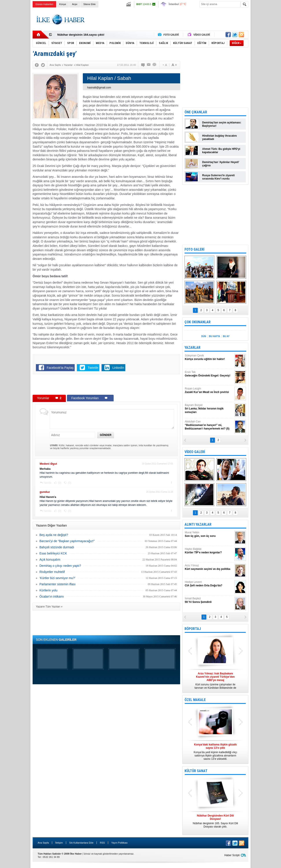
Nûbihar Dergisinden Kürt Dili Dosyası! (84, 34)
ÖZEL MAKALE (195, 700)
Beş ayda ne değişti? (54, 535)
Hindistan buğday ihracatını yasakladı (219, 137)
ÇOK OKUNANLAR (198, 322)
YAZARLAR (192, 348)
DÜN (204, 336)
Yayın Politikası (119, 843)
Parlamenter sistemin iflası (57, 584)
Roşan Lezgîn (209, 390)
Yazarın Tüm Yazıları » (49, 607)
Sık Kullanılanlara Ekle (81, 843)
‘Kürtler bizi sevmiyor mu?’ (57, 578)
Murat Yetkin (209, 534)
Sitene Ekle (89, 4)
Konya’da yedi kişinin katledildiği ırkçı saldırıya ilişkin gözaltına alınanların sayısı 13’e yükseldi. (215, 752)
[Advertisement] (267, 77)
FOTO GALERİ (194, 249)
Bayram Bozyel (209, 409)
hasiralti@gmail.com (99, 88)
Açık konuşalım (50, 560)
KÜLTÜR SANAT (196, 771)
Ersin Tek (209, 374)
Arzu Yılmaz (209, 567)
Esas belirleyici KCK (53, 553)
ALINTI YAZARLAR (198, 524)
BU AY (226, 336)
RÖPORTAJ (193, 629)
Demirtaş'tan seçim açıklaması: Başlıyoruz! (222, 124)
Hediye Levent (209, 584)
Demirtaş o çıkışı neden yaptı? (60, 566)
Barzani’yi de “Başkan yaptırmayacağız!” (67, 541)
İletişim (59, 843)
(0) (59, 483)
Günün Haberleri (44, 4)
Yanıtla (47, 483)
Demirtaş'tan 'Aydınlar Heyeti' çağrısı (221, 164)
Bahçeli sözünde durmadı (57, 547)
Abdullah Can (209, 425)
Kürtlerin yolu (48, 590)
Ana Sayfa (43, 843)
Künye (63, 4)
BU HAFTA (214, 336)
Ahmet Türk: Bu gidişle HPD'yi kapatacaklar (221, 151)
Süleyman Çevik (209, 357)
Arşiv (75, 4)
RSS (102, 843)
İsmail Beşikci (209, 600)
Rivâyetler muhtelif (52, 572)
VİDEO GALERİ (195, 452)
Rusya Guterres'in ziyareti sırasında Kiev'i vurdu (218, 177)
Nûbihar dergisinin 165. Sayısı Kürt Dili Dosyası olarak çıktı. (215, 821)
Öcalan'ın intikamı (52, 596)
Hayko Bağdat (209, 551)
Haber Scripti (232, 855)
